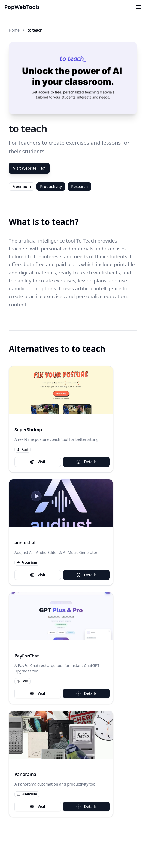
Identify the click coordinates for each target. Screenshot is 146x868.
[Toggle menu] (138, 7)
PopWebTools (22, 7)
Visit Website (29, 168)
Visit (38, 462)
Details (86, 462)
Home (14, 30)
